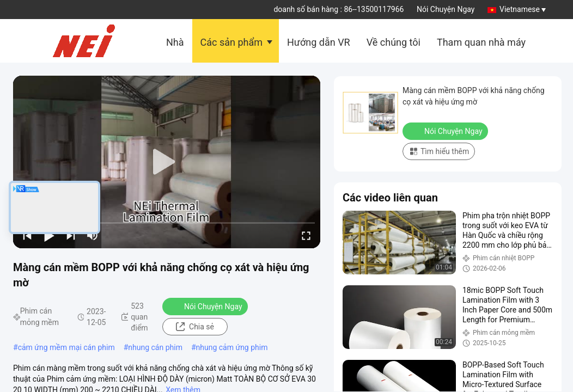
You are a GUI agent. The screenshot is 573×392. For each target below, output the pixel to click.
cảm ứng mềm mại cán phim (66, 347)
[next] (71, 235)
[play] (167, 162)
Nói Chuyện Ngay (446, 9)
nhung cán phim (155, 347)
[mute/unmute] (93, 235)
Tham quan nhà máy (481, 42)
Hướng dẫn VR (319, 42)
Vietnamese (523, 9)
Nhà (175, 42)
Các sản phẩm (231, 42)
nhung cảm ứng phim (232, 347)
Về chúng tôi (394, 42)
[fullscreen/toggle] (306, 235)
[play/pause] (49, 235)
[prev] (27, 235)
